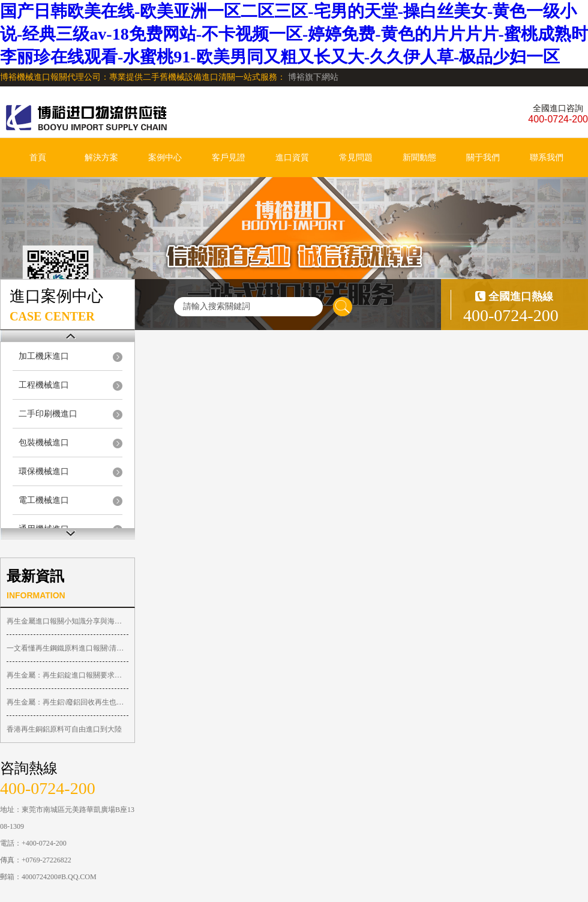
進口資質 (292, 158)
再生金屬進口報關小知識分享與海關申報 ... (67, 621)
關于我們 (483, 158)
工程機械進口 (44, 385)
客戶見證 (229, 158)
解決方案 (101, 158)
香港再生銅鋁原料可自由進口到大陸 (64, 729)
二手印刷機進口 (48, 414)
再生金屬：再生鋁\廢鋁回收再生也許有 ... (67, 702)
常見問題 (356, 158)
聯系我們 (547, 158)
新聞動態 (419, 158)
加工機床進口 (44, 356)
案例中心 (165, 158)
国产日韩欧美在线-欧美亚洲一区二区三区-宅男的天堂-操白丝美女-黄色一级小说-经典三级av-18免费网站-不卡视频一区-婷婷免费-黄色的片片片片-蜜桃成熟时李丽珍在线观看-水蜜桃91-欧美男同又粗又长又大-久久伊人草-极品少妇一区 (294, 34)
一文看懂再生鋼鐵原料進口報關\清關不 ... (67, 648)
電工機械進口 (44, 500)
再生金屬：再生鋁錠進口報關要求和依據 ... (67, 675)
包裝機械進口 (44, 443)
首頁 (38, 158)
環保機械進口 (44, 471)
